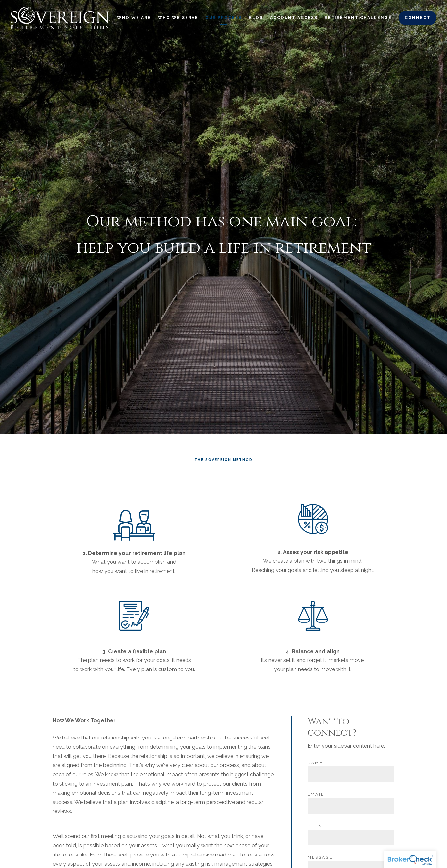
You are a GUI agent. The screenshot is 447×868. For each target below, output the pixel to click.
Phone (317, 824)
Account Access (294, 18)
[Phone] (351, 836)
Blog (256, 18)
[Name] (351, 773)
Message (320, 856)
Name (315, 761)
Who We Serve (178, 18)
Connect (418, 18)
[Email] (351, 804)
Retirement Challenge (358, 18)
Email (316, 793)
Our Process (223, 18)
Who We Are (134, 18)
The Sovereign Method (223, 459)
